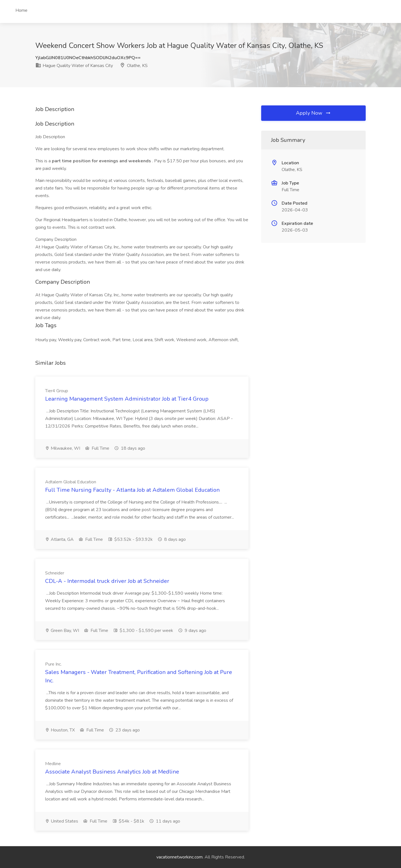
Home (21, 10)
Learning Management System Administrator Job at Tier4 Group (127, 399)
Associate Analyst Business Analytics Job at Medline (112, 772)
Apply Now (314, 113)
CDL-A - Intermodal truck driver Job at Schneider (107, 581)
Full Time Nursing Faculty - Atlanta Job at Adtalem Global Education (132, 490)
